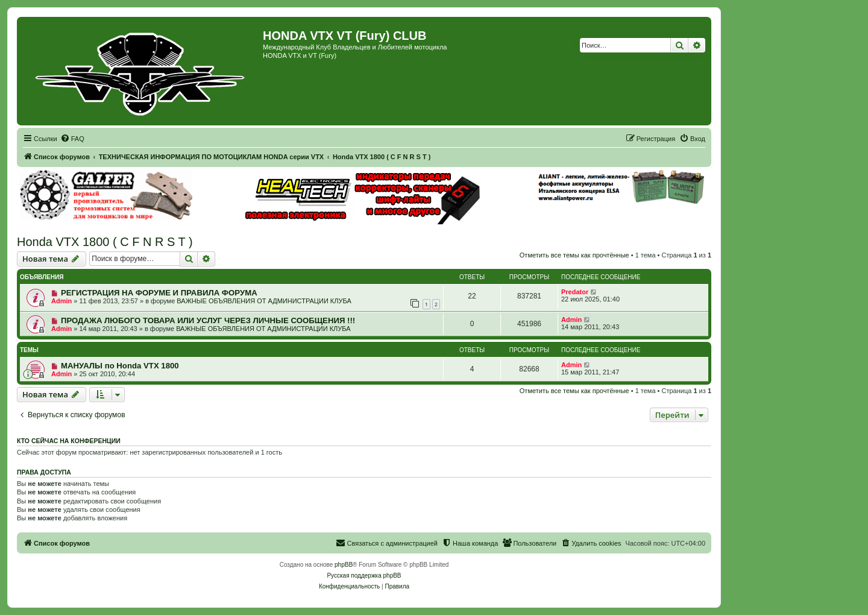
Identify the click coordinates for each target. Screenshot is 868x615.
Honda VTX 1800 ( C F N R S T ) (105, 242)
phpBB (344, 565)
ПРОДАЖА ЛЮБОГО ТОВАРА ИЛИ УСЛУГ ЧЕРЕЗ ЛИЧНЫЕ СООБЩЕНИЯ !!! (208, 320)
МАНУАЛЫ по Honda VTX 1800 (120, 366)
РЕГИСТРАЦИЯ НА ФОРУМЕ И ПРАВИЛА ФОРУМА (159, 293)
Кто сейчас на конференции (69, 441)
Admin (61, 301)
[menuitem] (72, 139)
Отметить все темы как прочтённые (574, 255)
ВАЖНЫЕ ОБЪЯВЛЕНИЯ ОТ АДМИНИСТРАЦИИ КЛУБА (264, 301)
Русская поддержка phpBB (364, 576)
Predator (575, 292)
